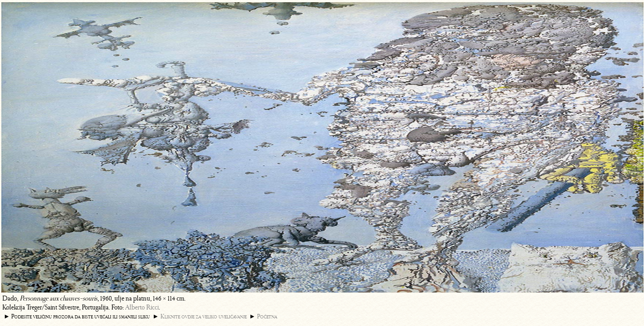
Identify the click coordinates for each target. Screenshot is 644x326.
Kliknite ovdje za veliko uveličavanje (204, 316)
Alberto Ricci (142, 307)
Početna (267, 316)
